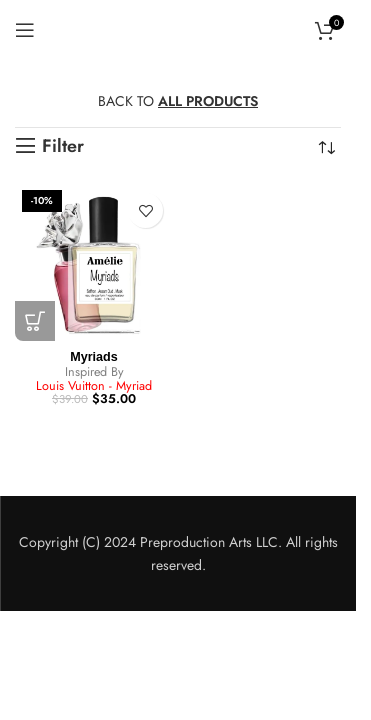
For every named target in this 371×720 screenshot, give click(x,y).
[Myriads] (94, 262)
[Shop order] (326, 148)
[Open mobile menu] (25, 30)
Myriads (94, 357)
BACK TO (178, 101)
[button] (35, 321)
